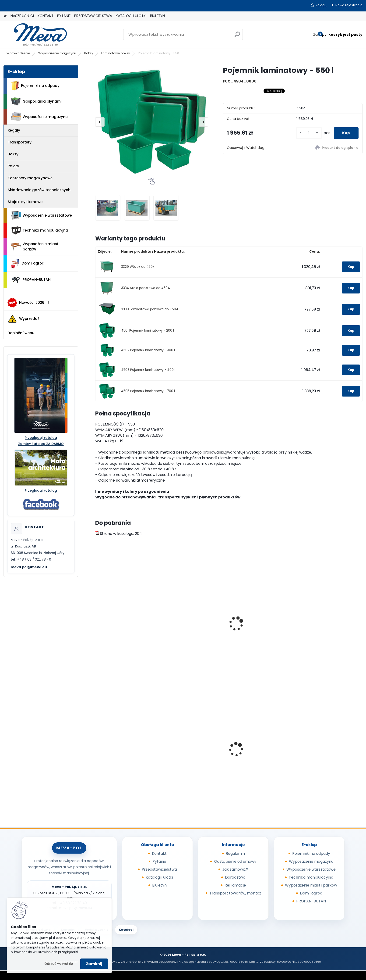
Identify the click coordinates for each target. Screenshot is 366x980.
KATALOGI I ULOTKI (131, 16)
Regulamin (235, 853)
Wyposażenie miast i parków (36, 247)
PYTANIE (64, 16)
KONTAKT (46, 16)
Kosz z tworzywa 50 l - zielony (328, 754)
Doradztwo (235, 877)
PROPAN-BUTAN (31, 280)
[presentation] (100, 122)
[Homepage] (5, 16)
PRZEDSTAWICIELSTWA (93, 16)
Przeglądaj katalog (41, 438)
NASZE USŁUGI (22, 16)
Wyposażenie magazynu (57, 53)
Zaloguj (321, 5)
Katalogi (126, 930)
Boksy (89, 53)
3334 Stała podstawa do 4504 (146, 288)
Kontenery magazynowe (30, 178)
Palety (13, 166)
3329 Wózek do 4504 (138, 267)
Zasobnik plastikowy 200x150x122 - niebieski (254, 755)
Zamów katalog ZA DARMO (41, 444)
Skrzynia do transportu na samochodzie (190, 633)
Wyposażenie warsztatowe (41, 216)
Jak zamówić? (235, 869)
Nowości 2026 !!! (28, 303)
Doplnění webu (21, 333)
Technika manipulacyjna (40, 231)
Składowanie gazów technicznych (39, 190)
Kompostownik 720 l (185, 754)
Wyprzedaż (23, 319)
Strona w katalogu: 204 (119, 534)
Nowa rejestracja (349, 5)
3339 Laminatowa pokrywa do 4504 (150, 309)
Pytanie (159, 861)
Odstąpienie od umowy (235, 861)
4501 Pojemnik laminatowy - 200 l (148, 331)
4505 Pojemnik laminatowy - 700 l (148, 391)
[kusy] (307, 133)
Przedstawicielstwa (159, 869)
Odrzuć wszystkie (59, 964)
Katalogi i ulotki (159, 877)
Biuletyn (159, 885)
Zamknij (94, 964)
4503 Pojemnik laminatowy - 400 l (148, 370)
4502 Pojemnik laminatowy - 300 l (148, 350)
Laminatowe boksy (116, 53)
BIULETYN (157, 16)
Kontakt (159, 853)
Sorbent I (107, 754)
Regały (14, 130)
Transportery (20, 142)
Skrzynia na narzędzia (118, 630)
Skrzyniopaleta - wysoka (256, 630)
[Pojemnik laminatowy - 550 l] (152, 122)
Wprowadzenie (18, 53)
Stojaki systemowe (25, 202)
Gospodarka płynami (36, 102)
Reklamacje (235, 885)
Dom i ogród (28, 264)
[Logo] (36, 35)
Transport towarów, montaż (235, 893)
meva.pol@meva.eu (29, 567)
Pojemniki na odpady (35, 86)
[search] (237, 36)
